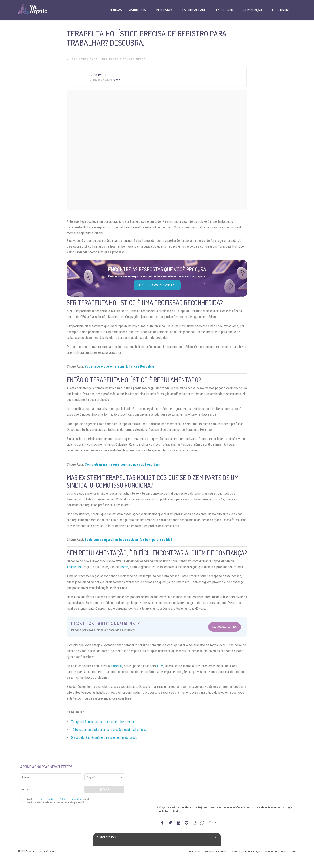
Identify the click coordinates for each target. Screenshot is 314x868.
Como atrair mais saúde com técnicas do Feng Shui (122, 464)
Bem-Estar (164, 10)
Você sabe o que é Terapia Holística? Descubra (119, 366)
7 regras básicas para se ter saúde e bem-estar (103, 722)
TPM (160, 666)
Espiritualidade (84, 59)
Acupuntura (74, 567)
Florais (124, 567)
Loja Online (281, 10)
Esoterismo (225, 10)
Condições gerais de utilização (245, 852)
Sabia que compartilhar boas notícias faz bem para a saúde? (129, 540)
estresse (117, 666)
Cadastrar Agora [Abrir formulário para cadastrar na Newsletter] (225, 627)
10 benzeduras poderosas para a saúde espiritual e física (109, 730)
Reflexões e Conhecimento (124, 59)
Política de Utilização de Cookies (280, 852)
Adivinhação (253, 10)
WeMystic (101, 75)
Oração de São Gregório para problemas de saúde (104, 738)
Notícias (116, 10)
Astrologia (138, 10)
